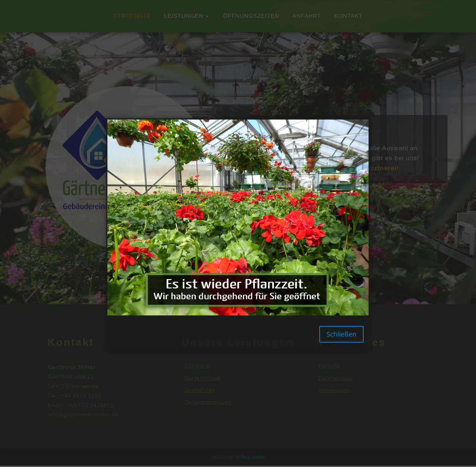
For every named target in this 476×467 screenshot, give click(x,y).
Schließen (341, 334)
